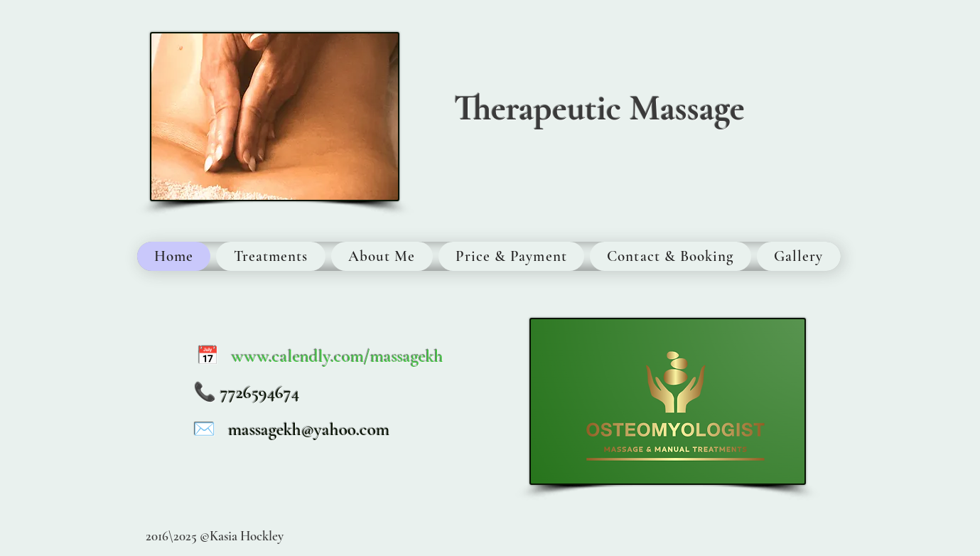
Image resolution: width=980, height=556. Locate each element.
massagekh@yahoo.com (309, 429)
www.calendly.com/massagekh (338, 356)
